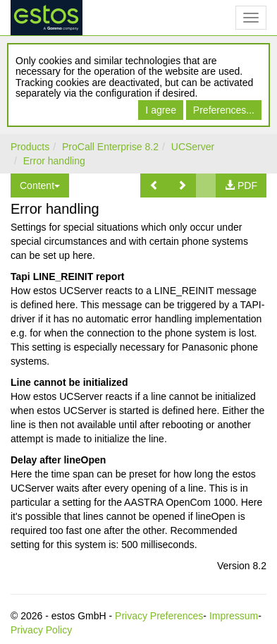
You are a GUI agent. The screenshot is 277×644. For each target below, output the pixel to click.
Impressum (234, 616)
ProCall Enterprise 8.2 (110, 147)
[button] (154, 186)
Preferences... (224, 110)
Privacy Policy (41, 630)
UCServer (193, 147)
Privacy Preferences (159, 616)
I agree (161, 110)
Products (30, 147)
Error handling (54, 161)
